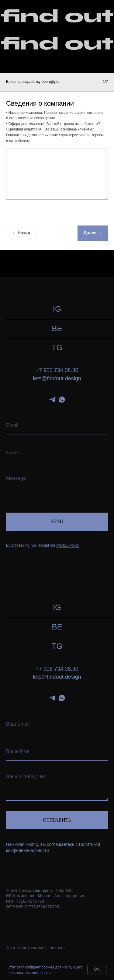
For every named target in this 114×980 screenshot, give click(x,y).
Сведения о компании (40, 103)
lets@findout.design (57, 378)
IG (57, 309)
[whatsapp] (62, 400)
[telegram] (52, 400)
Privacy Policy (68, 545)
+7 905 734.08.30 (57, 370)
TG (57, 348)
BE (57, 328)
